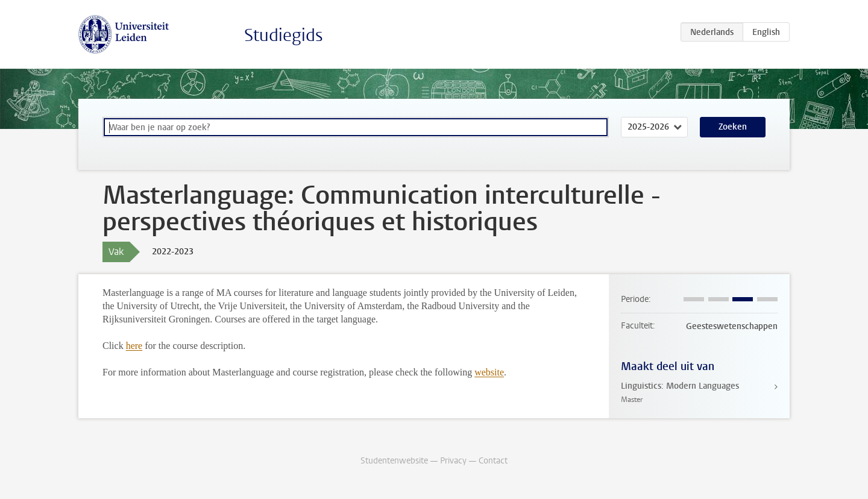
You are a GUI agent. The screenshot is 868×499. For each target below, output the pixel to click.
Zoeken (733, 127)
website (489, 372)
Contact (493, 461)
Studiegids (284, 35)
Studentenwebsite (394, 461)
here (134, 346)
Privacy (453, 461)
